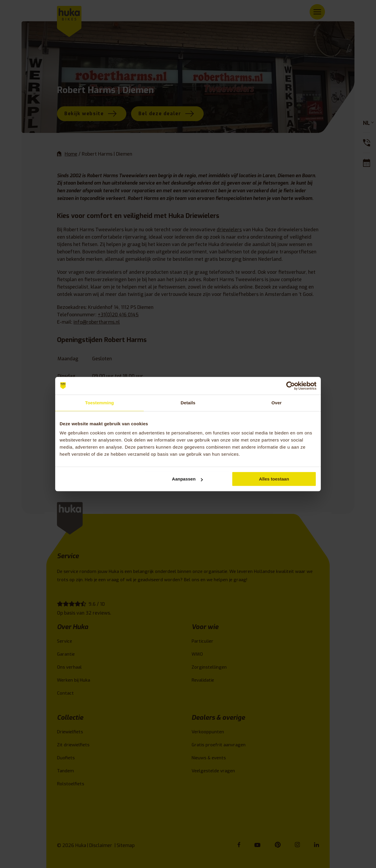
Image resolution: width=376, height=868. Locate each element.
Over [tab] (277, 403)
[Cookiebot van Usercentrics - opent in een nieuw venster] (291, 386)
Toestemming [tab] (99, 403)
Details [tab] (188, 403)
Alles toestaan (274, 479)
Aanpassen (187, 479)
